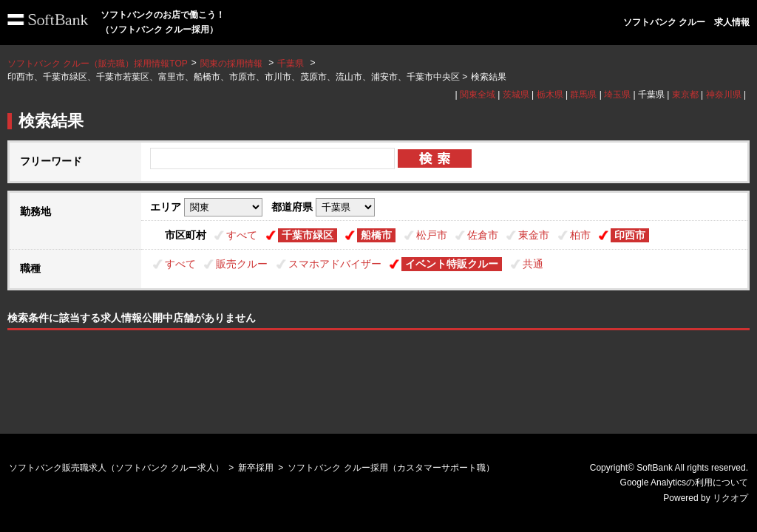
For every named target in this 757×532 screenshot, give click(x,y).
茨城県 (516, 95)
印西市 (630, 235)
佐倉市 (483, 235)
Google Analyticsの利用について (684, 482)
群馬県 (583, 95)
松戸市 (432, 235)
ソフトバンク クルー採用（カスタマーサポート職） (391, 468)
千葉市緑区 (308, 235)
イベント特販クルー (452, 264)
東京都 (685, 95)
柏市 (580, 235)
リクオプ (730, 498)
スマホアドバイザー (335, 264)
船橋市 (376, 235)
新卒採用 (256, 468)
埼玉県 (617, 95)
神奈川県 (724, 95)
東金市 (534, 235)
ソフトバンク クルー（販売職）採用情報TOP (98, 64)
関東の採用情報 (232, 64)
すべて (242, 235)
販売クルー (242, 264)
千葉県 (291, 64)
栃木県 (550, 95)
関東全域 (478, 95)
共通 (533, 264)
